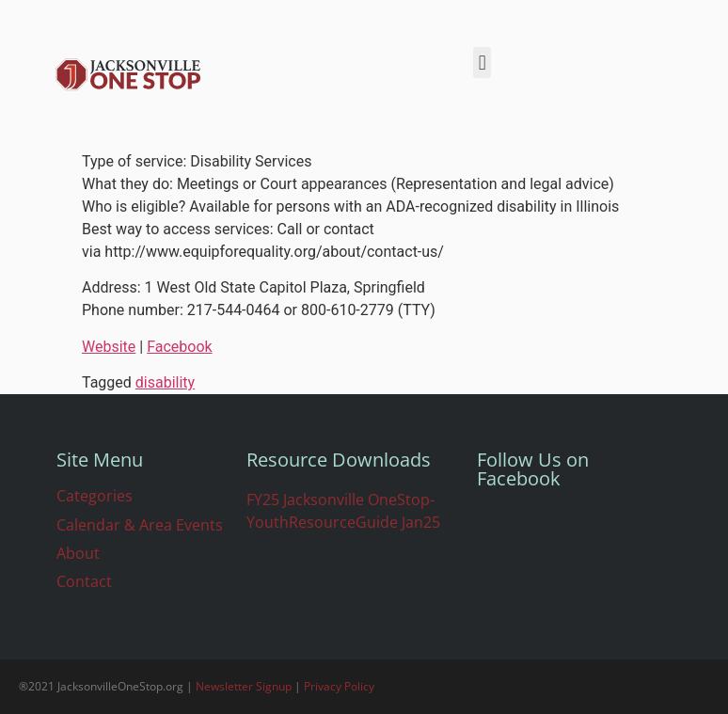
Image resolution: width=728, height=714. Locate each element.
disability (165, 382)
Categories (95, 496)
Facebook (179, 347)
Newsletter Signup (244, 686)
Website (109, 347)
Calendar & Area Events (140, 525)
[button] (482, 63)
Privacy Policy (339, 686)
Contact (84, 581)
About (78, 553)
